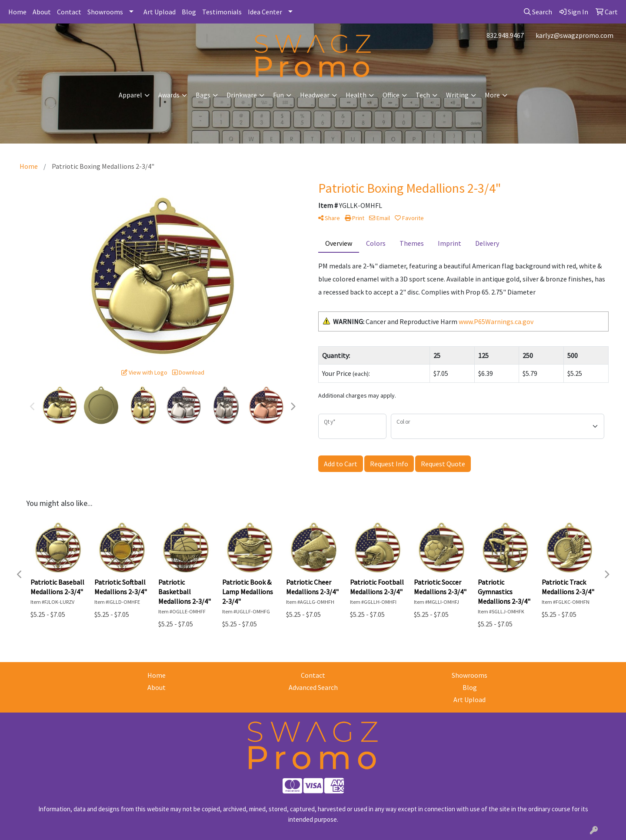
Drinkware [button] (242, 95)
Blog (189, 12)
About (42, 12)
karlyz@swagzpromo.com (574, 35)
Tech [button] (423, 95)
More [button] (492, 95)
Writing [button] (457, 95)
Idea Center (265, 12)
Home (17, 12)
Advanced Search (313, 687)
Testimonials (222, 12)
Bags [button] (203, 95)
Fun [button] (278, 95)
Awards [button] (169, 95)
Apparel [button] (130, 95)
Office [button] (391, 95)
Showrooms (105, 12)
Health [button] (356, 95)
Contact (69, 12)
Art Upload (160, 12)
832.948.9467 (505, 35)
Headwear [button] (315, 95)
